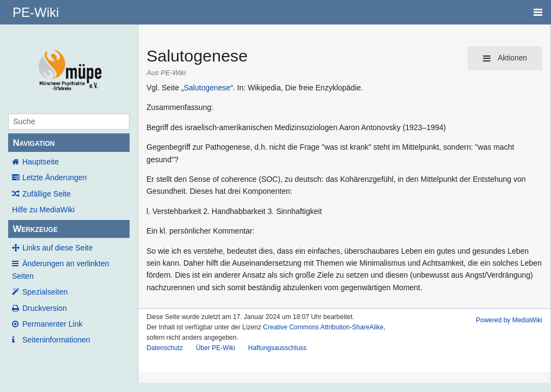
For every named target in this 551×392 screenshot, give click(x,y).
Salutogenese (207, 88)
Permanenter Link (53, 324)
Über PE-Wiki (216, 348)
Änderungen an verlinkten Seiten (61, 269)
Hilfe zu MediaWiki (43, 210)
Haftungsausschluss (277, 348)
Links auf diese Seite (57, 248)
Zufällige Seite (47, 194)
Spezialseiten (45, 292)
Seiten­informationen (56, 340)
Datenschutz (165, 348)
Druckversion (45, 308)
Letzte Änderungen (54, 177)
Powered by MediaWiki (509, 320)
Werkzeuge (35, 229)
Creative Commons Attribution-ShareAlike (323, 327)
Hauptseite (41, 162)
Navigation (33, 143)
